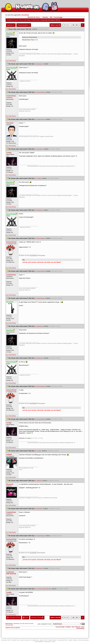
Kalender (45, 17)
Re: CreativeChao (39, 119)
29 (77, 25)
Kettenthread (36, 20)
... (70, 25)
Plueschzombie (9, 625)
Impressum (48, 642)
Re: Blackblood (38, 64)
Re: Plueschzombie (39, 92)
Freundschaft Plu (62, 640)
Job (53, 642)
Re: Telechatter (38, 149)
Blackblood (16, 624)
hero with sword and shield (26, 624)
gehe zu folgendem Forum (44, 624)
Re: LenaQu (37, 178)
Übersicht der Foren (34, 17)
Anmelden (25, 15)
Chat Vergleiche (39, 642)
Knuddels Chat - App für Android (20, 640)
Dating (75, 640)
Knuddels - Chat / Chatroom (73, 627)
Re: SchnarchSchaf (39, 271)
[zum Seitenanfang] (11, 61)
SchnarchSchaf (33, 37)
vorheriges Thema (14, 617)
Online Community (83, 640)
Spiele (70, 640)
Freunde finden (52, 640)
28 (73, 25)
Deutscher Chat (6, 640)
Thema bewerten (24, 25)
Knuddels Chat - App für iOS (39, 640)
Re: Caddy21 (38, 481)
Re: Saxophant (38, 326)
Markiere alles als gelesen (13, 628)
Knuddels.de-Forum (12, 20)
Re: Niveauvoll (38, 509)
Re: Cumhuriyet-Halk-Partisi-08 (42, 589)
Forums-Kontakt (60, 627)
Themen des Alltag (25, 20)
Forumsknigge (58, 17)
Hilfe (51, 17)
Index (26, 617)
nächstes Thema (37, 617)
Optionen (11, 25)
